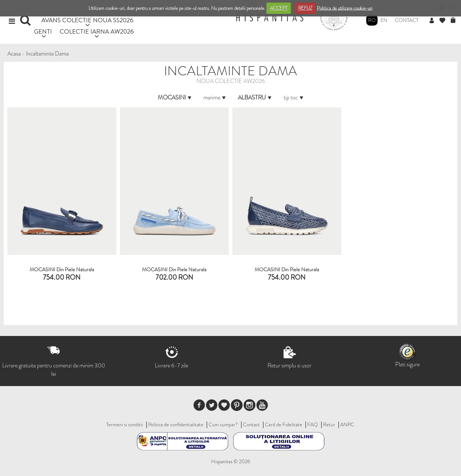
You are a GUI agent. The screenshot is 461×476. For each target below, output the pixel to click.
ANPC (347, 424)
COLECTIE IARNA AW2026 (97, 31)
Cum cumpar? (223, 424)
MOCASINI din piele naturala (287, 269)
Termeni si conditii (125, 424)
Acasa (14, 54)
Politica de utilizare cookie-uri (345, 8)
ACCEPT (279, 8)
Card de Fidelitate (284, 424)
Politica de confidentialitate (176, 424)
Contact (407, 20)
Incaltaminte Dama (47, 54)
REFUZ (305, 8)
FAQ (313, 424)
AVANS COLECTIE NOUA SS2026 (87, 20)
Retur (329, 424)
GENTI (43, 31)
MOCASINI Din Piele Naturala (62, 269)
